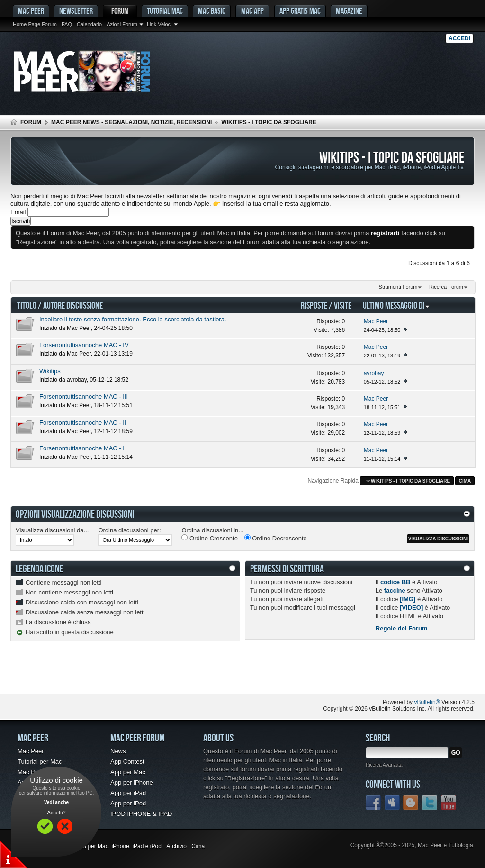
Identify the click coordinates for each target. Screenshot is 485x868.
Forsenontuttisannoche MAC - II (83, 423)
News (118, 751)
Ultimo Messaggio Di (396, 305)
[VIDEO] (411, 608)
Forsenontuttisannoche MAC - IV (84, 345)
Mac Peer (79, 328)
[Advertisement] (121, 675)
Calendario (89, 24)
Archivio (176, 846)
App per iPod (128, 803)
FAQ (67, 24)
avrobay (77, 380)
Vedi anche (56, 802)
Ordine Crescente (210, 538)
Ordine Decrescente (276, 538)
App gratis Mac (300, 11)
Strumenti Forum (398, 287)
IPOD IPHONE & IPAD (141, 814)
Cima (465, 481)
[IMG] (408, 599)
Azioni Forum (122, 24)
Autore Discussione (73, 305)
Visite (343, 305)
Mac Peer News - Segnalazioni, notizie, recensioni (131, 122)
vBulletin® (427, 702)
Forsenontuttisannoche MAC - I (82, 448)
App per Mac (128, 772)
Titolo (27, 305)
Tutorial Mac (165, 11)
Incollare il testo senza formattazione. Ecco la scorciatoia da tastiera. (133, 319)
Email (18, 212)
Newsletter (76, 11)
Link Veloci (159, 24)
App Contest (127, 762)
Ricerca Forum (446, 287)
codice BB (395, 582)
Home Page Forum (35, 24)
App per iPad (128, 793)
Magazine (349, 11)
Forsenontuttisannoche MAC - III (84, 397)
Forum (120, 11)
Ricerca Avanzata (384, 765)
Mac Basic (212, 11)
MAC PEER (31, 11)
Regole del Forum (402, 628)
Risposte (314, 305)
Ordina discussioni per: (129, 530)
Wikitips (50, 371)
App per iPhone (132, 782)
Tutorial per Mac (40, 762)
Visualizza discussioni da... (52, 530)
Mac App (252, 11)
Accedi (459, 38)
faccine (395, 590)
